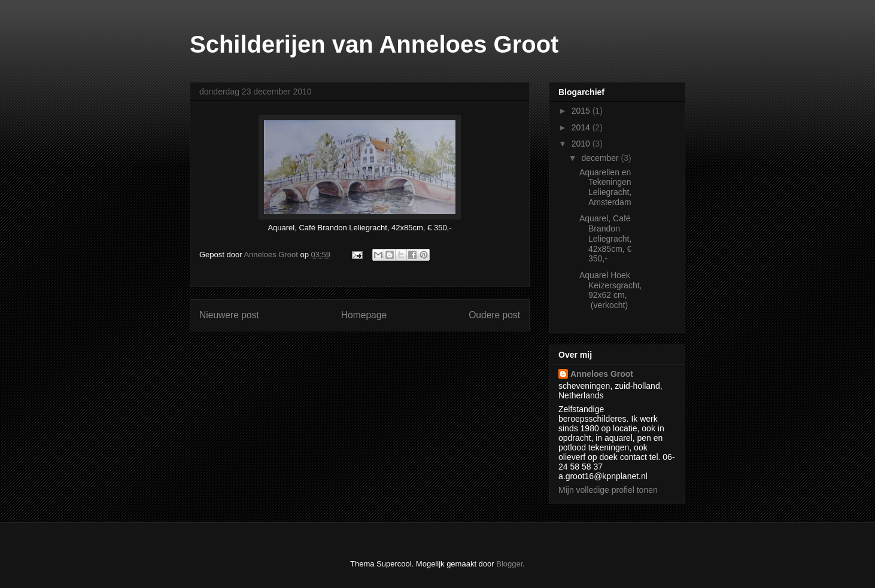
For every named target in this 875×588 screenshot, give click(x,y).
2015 (582, 111)
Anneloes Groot (602, 374)
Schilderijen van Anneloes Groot (374, 44)
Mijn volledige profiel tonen (608, 490)
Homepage (364, 315)
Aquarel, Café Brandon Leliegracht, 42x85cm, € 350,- (605, 238)
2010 (582, 144)
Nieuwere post (229, 315)
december (601, 158)
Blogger (509, 564)
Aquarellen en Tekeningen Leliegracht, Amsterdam (605, 187)
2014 (582, 127)
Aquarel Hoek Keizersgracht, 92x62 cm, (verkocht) (610, 290)
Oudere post (494, 315)
